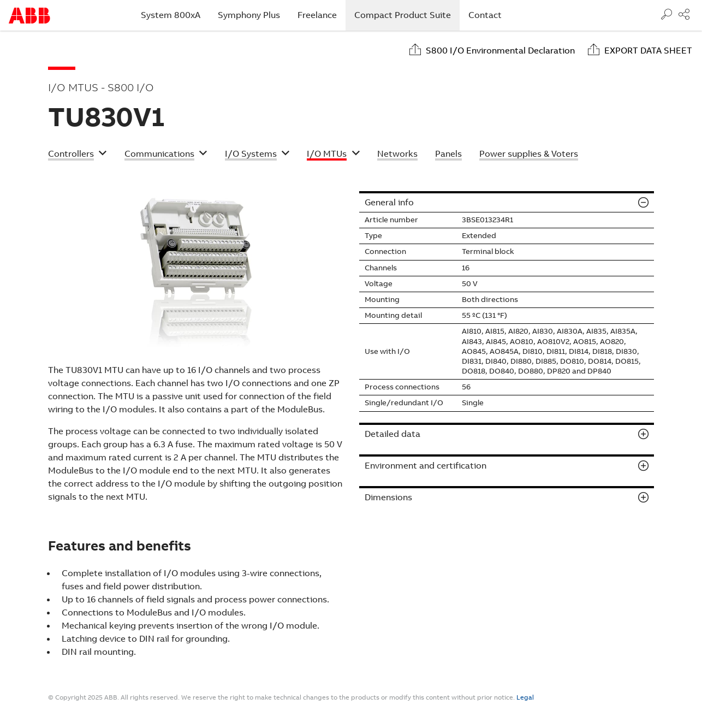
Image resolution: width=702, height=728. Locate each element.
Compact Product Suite (407, 15)
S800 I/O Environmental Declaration (500, 51)
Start (29, 16)
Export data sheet (648, 51)
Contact (485, 15)
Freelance (317, 15)
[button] (78, 155)
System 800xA (171, 15)
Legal (525, 697)
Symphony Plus (249, 15)
